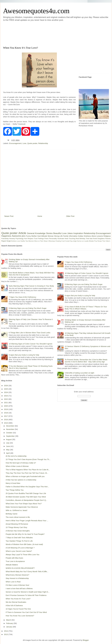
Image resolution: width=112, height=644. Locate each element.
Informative (73, 236)
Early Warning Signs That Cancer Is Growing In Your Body (31, 286)
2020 (6, 406)
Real (77, 239)
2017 (6, 416)
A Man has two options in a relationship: (21, 480)
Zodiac (81, 236)
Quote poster (32, 143)
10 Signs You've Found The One (18, 609)
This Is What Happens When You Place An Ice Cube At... (28, 470)
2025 (6, 389)
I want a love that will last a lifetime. (19, 589)
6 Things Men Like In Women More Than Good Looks (30, 333)
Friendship (5, 239)
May (8, 450)
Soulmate (61, 239)
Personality (53, 239)
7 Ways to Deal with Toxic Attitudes (19, 538)
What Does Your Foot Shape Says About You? (24, 504)
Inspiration (78, 233)
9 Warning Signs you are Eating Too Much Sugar (28, 308)
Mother (34, 236)
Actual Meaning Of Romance (17, 524)
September (11, 436)
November (10, 429)
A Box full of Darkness (14, 606)
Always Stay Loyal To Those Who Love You (22, 555)
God (39, 236)
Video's (108, 241)
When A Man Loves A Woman (17, 466)
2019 (6, 409)
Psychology (20, 239)
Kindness (87, 236)
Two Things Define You (15, 490)
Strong (57, 236)
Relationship (43, 143)
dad (91, 239)
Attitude (44, 236)
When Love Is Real (13, 582)
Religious (107, 236)
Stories (49, 233)
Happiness (6, 236)
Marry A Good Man (13, 483)
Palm (42, 241)
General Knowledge (36, 233)
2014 (6, 631)
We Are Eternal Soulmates (16, 602)
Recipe (100, 241)
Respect (30, 239)
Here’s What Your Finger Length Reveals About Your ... (27, 521)
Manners (31, 241)
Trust (36, 239)
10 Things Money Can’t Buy (16, 527)
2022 (6, 399)
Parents (108, 239)
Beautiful (57, 233)
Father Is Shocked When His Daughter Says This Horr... (27, 487)
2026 (6, 386)
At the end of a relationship (16, 456)
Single (9, 241)
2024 (6, 392)
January (9, 627)
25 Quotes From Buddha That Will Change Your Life (26, 493)
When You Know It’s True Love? (18, 599)
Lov (83, 241)
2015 (6, 423)
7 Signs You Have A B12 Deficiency (22, 297)
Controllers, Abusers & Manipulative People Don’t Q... (26, 500)
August (9, 439)
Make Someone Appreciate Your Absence (22, 507)
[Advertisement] (45, 33)
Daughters (101, 239)
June (8, 446)
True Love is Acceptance (15, 561)
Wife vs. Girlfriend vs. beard (16, 510)
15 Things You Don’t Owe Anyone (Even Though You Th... (28, 459)
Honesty (12, 239)
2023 (6, 396)
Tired (88, 239)
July (8, 443)
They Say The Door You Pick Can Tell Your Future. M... (27, 473)
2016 (6, 420)
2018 (6, 413)
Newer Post (9, 216)
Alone (94, 236)
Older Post (70, 216)
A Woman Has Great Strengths (18, 531)
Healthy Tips (24, 241)
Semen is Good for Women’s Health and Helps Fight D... (28, 592)
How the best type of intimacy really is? (21, 463)
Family (66, 236)
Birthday (82, 239)
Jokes (70, 233)
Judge (75, 241)
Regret (4, 241)
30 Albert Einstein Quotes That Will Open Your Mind (26, 497)
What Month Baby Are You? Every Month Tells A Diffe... (27, 572)
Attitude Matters (12, 565)
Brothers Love (16, 241)
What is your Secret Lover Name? (19, 551)
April (8, 453)
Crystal (67, 241)
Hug (71, 241)
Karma (79, 241)
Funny (28, 236)
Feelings (41, 239)
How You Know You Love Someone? (20, 616)
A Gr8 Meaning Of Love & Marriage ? (20, 548)
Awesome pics (19, 236)
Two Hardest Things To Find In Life (19, 541)
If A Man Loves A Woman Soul (17, 585)
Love (24, 143)
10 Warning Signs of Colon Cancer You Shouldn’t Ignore (30, 344)
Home (40, 216)
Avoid (95, 239)
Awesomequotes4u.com (36, 11)
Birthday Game (12, 514)
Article (22, 233)
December (10, 426)
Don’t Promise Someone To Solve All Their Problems (26, 595)
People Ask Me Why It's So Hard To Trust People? (25, 534)
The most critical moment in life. (18, 517)
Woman (51, 236)
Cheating (58, 241)
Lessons (100, 236)
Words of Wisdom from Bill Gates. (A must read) (24, 544)
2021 (6, 403)
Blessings (52, 241)
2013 (6, 634)
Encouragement (15, 143)
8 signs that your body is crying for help (24, 355)
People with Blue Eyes (14, 558)
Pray (96, 241)
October (9, 433)
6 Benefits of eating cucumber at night (79, 373)
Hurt (26, 239)
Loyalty (86, 241)
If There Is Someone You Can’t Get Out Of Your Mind (26, 612)
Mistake (91, 241)
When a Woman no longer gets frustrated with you (25, 476)
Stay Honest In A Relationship (17, 578)
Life (61, 236)
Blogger (86, 640)
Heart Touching (70, 239)
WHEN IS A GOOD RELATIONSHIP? (20, 568)
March (9, 620)
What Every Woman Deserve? (17, 575)
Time (104, 241)
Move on (37, 241)
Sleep (45, 241)
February (10, 623)
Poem (47, 239)
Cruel (63, 241)
